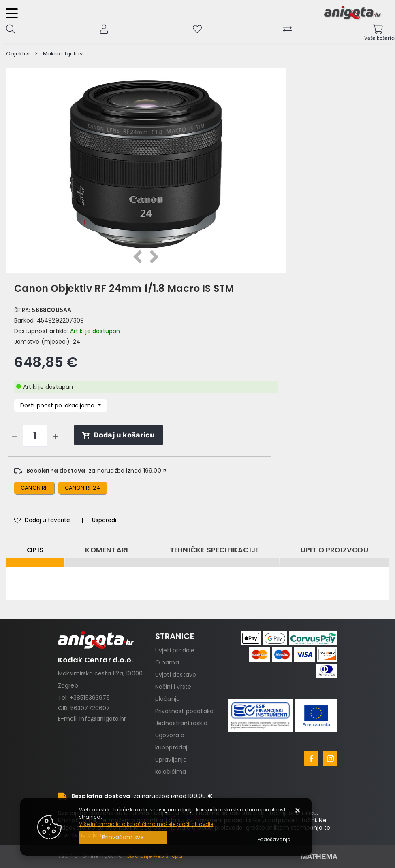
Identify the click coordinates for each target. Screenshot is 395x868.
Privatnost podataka (185, 711)
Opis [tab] (35, 550)
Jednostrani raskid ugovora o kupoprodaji (181, 735)
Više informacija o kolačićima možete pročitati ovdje (146, 824)
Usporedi (99, 520)
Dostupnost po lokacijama (58, 405)
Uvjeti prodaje (175, 650)
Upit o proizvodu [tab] (334, 550)
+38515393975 (90, 698)
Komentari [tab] (107, 550)
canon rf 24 (82, 488)
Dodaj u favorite (42, 520)
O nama (167, 662)
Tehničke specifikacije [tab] (214, 550)
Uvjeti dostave (176, 675)
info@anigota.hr (103, 719)
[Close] (123, 837)
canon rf (34, 488)
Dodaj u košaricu (118, 435)
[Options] (274, 840)
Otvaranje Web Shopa (154, 856)
